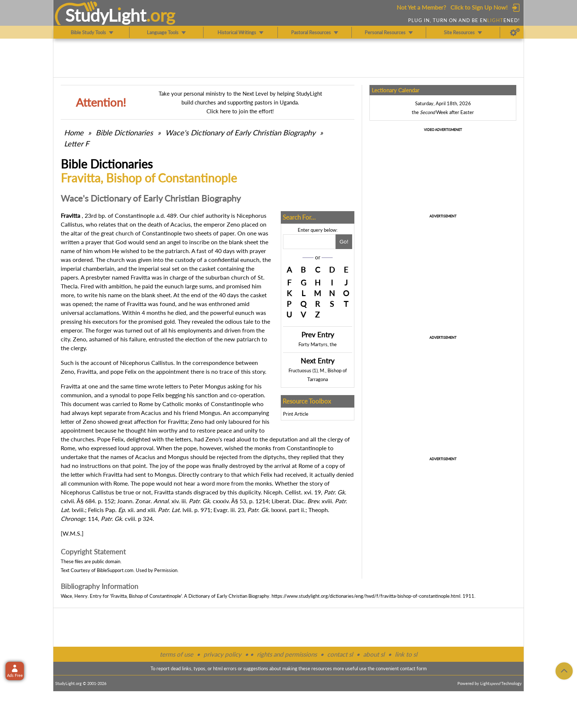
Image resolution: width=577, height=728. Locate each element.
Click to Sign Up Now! (479, 7)
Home (74, 132)
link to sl (406, 654)
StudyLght (106, 15)
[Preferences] (515, 32)
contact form (413, 668)
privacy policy (222, 654)
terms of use (176, 654)
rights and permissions (287, 654)
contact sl (340, 654)
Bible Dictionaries (124, 132)
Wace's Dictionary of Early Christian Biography (240, 132)
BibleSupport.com (115, 570)
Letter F (77, 143)
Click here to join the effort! (240, 111)
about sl (374, 654)
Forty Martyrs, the (318, 344)
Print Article (296, 414)
